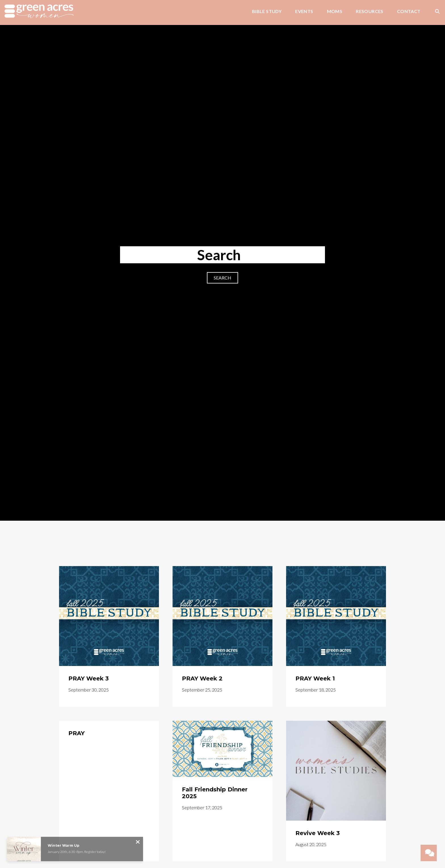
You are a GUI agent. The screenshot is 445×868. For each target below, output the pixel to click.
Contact (409, 11)
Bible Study (267, 11)
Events (304, 11)
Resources (370, 11)
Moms (335, 11)
